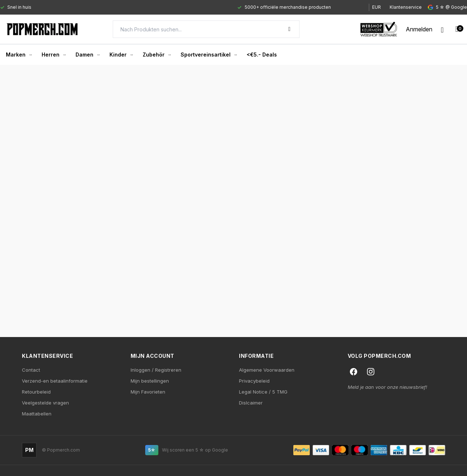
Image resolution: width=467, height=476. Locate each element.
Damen (87, 55)
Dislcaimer (251, 403)
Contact (31, 370)
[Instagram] (371, 372)
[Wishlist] (442, 29)
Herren (53, 55)
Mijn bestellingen (150, 381)
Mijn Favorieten (148, 392)
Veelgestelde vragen (45, 403)
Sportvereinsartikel (209, 55)
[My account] (419, 29)
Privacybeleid (254, 381)
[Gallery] (178, 7)
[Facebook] (354, 372)
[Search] (206, 29)
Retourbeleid (36, 392)
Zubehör (157, 55)
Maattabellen (37, 414)
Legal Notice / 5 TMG (263, 392)
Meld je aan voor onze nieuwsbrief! (387, 387)
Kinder (121, 55)
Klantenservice (406, 7)
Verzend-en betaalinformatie (55, 381)
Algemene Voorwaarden (267, 370)
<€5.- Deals (262, 55)
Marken (19, 55)
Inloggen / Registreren (156, 370)
